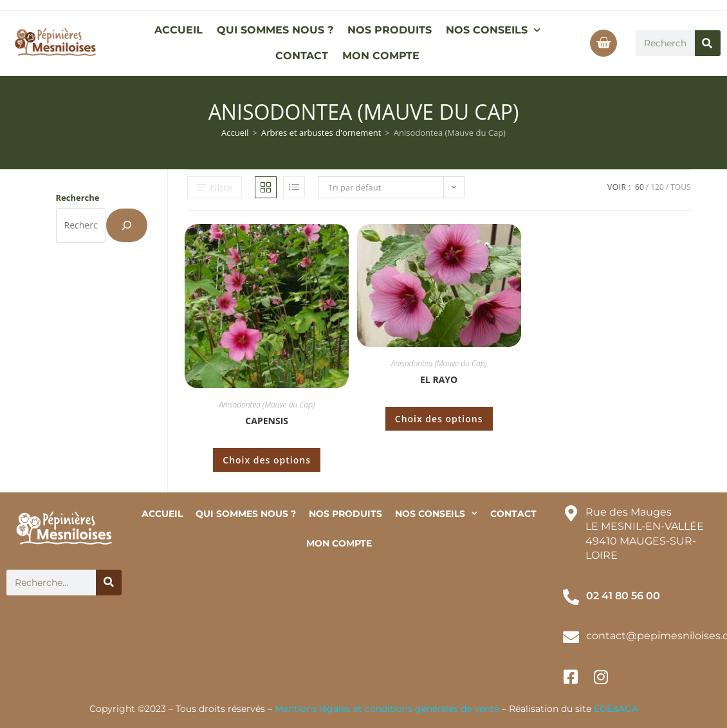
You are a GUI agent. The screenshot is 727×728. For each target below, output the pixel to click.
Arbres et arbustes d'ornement (321, 133)
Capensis (267, 421)
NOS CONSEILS (493, 30)
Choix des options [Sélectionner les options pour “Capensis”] (267, 460)
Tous (680, 187)
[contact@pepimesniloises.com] (571, 637)
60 (640, 187)
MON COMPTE (381, 56)
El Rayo (439, 379)
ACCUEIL (179, 30)
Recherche (78, 198)
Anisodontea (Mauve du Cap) (267, 405)
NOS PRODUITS (390, 30)
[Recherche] (127, 225)
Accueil (235, 133)
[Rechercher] (708, 43)
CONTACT (302, 56)
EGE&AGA (616, 709)
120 (657, 187)
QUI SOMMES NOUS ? (275, 30)
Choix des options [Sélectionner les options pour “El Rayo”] (439, 419)
